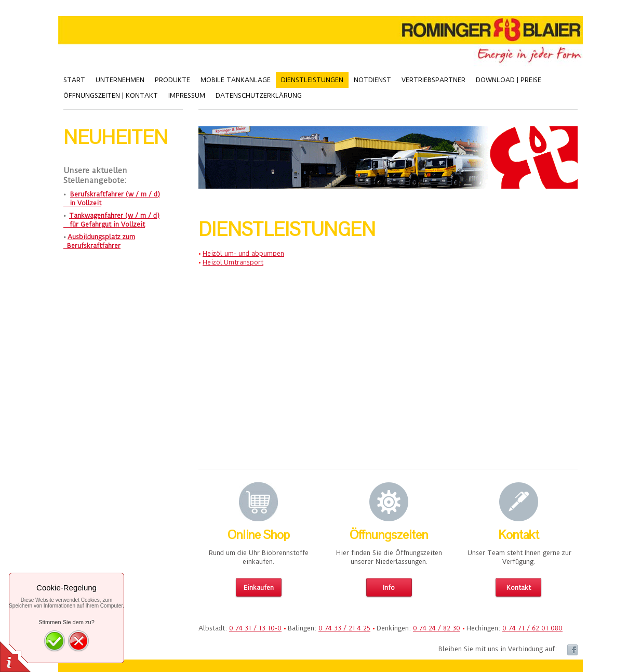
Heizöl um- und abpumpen (243, 253)
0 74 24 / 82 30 (437, 628)
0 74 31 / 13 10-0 (255, 628)
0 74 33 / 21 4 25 (344, 628)
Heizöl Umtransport (233, 262)
